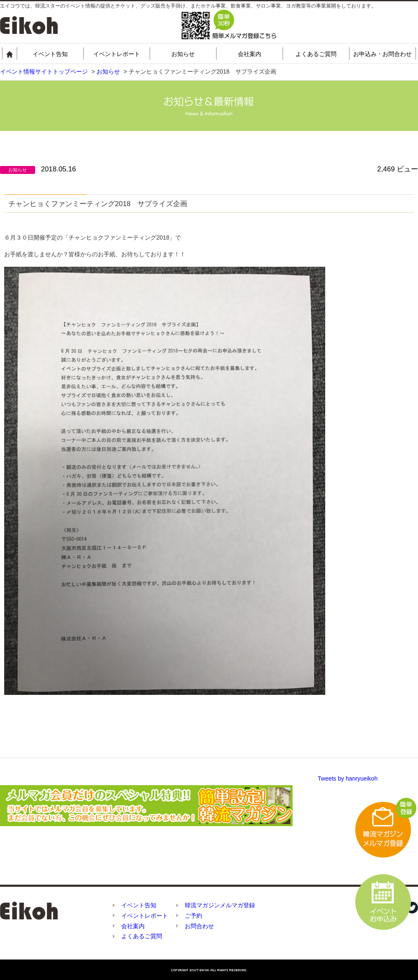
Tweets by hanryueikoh (348, 778)
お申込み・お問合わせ (382, 54)
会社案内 (250, 54)
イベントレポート (117, 54)
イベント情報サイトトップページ (44, 71)
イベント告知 (50, 54)
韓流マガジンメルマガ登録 (220, 905)
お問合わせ (199, 926)
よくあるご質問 (316, 54)
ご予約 (194, 916)
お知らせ (183, 54)
